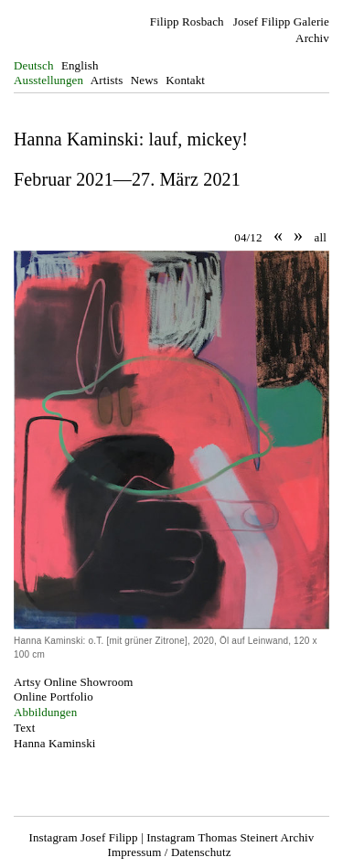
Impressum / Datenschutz (169, 852)
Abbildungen (45, 712)
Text (24, 728)
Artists (107, 80)
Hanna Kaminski (55, 743)
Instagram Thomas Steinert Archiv (230, 837)
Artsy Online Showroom (74, 682)
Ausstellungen (48, 80)
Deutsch (34, 65)
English (80, 65)
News (145, 80)
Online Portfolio (54, 697)
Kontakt (185, 80)
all (321, 237)
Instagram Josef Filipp (84, 837)
